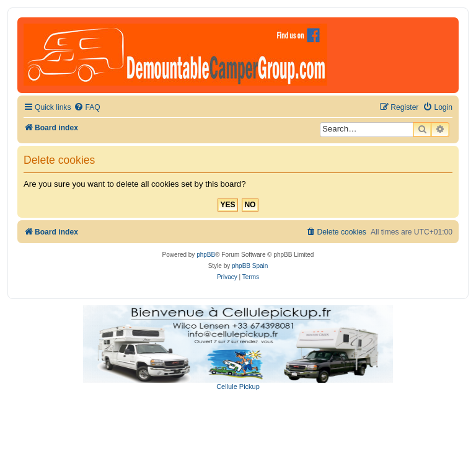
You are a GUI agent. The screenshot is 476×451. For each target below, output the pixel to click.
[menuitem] (87, 108)
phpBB (206, 255)
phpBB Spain (250, 266)
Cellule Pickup (238, 386)
